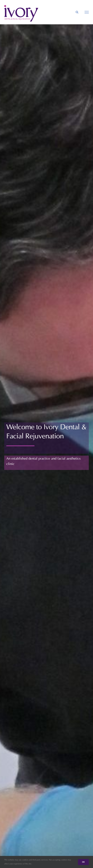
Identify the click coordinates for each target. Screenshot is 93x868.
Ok (83, 862)
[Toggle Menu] (87, 12)
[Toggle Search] (77, 12)
